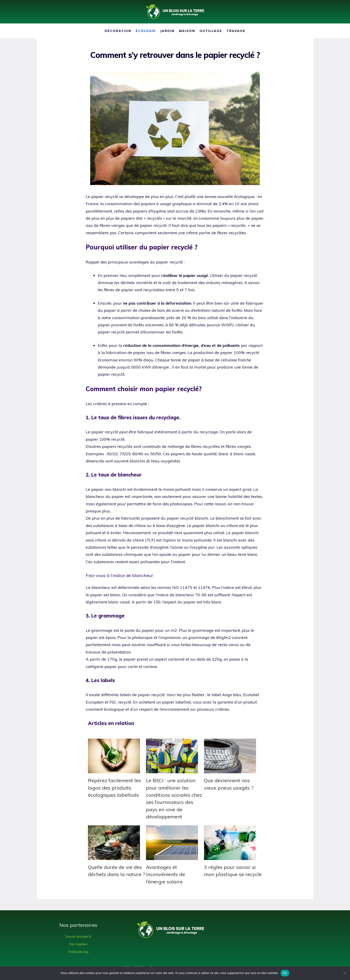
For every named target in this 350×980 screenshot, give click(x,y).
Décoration (118, 31)
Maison (187, 31)
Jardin (167, 31)
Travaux (236, 31)
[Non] (344, 973)
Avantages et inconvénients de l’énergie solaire (166, 874)
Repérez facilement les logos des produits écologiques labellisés (114, 788)
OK (285, 973)
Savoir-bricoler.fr (78, 936)
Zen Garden (78, 944)
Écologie (146, 31)
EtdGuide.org (78, 952)
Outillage (211, 31)
